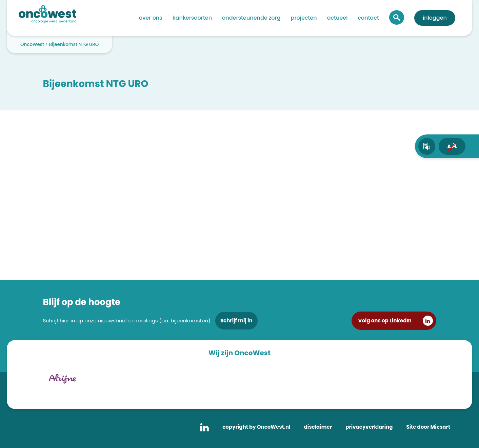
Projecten (304, 18)
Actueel (337, 18)
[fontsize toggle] (452, 146)
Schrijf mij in (236, 321)
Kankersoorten (192, 18)
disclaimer (318, 427)
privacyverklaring (369, 427)
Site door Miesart (428, 427)
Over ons (151, 18)
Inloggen (435, 18)
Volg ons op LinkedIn (385, 321)
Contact (368, 18)
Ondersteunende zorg (251, 18)
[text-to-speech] (427, 146)
